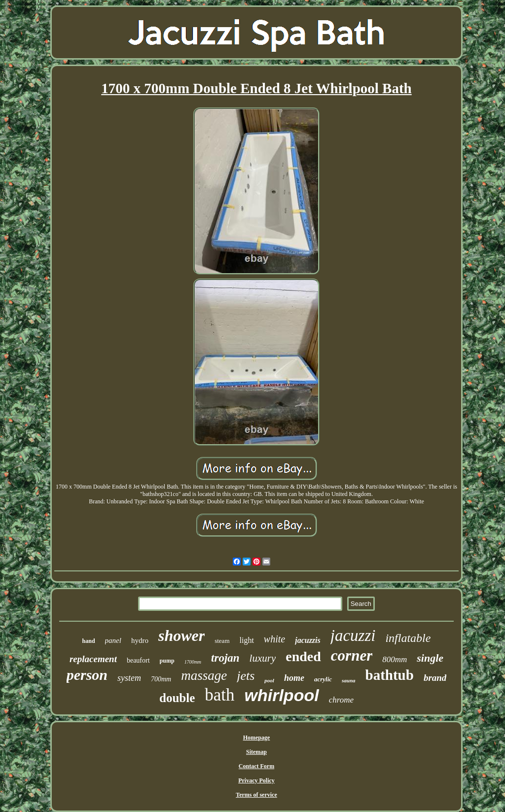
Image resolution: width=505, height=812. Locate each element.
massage (204, 675)
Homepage (257, 738)
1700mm (193, 662)
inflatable (408, 638)
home (294, 678)
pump (167, 661)
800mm (395, 659)
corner (352, 655)
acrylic (323, 679)
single (430, 658)
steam (222, 641)
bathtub (390, 675)
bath (219, 695)
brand (435, 678)
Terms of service (256, 795)
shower (181, 635)
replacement (93, 659)
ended (303, 656)
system (129, 678)
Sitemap (256, 752)
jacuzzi (353, 635)
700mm (161, 679)
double (177, 698)
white (274, 639)
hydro (140, 640)
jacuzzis (308, 640)
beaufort (138, 660)
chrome (341, 700)
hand (89, 641)
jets (246, 676)
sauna (349, 680)
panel (113, 640)
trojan (225, 658)
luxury (263, 658)
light (247, 640)
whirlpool (282, 695)
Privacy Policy (256, 780)
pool (269, 680)
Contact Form (256, 766)
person (87, 675)
